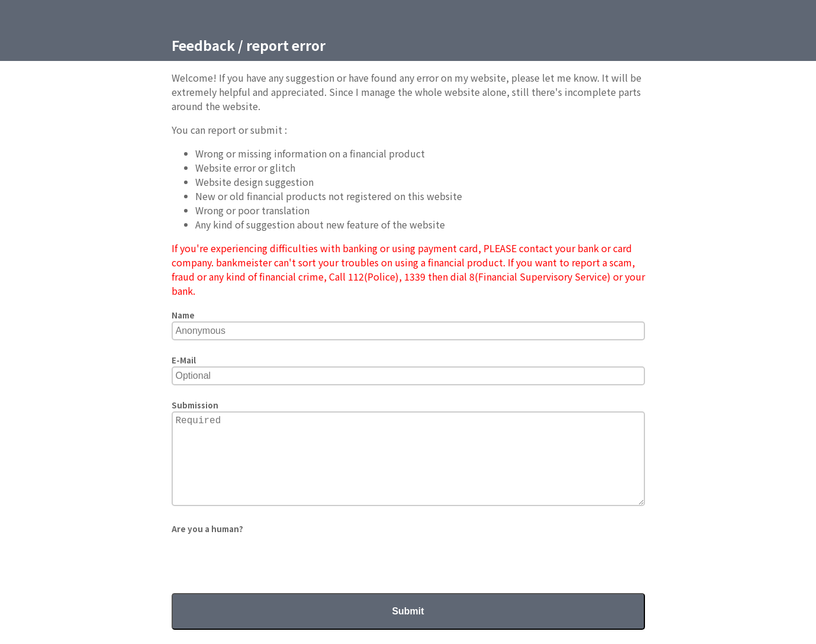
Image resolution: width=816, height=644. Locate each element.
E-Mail (184, 360)
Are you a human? (207, 529)
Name (183, 315)
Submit (408, 611)
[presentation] (262, 558)
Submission (195, 405)
